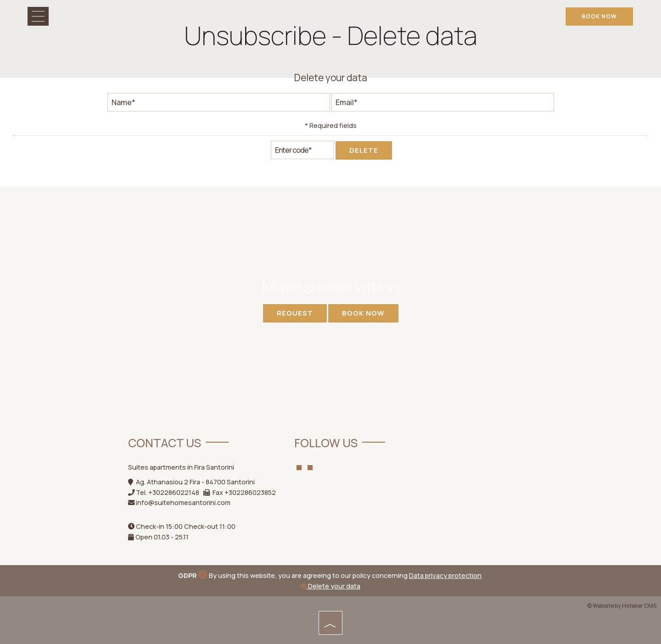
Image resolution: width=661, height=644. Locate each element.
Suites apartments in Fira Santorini (181, 467)
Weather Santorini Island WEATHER (482, 472)
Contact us (165, 443)
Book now (599, 16)
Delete (364, 150)
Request (295, 313)
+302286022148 (174, 492)
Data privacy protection (445, 575)
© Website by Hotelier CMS (622, 606)
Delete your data (330, 586)
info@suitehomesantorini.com (183, 502)
